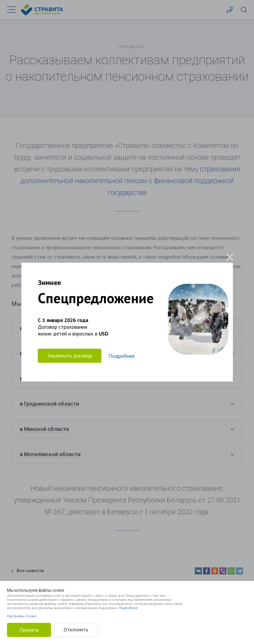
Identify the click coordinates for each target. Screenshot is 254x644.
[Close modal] (230, 257)
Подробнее (128, 608)
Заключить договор (70, 356)
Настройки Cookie (22, 616)
